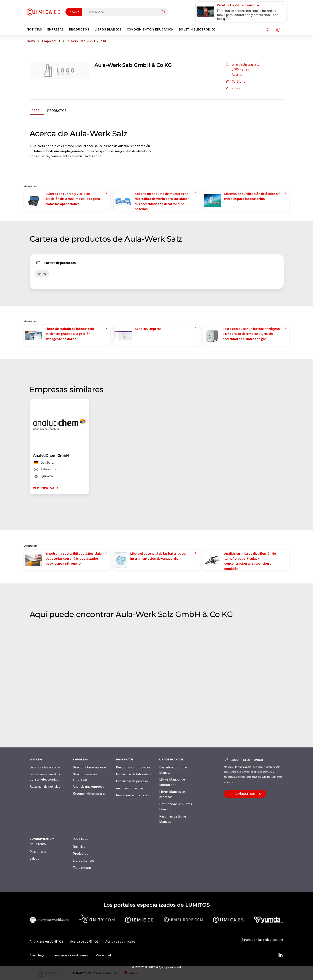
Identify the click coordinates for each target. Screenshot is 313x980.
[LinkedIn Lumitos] (281, 955)
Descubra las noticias (45, 767)
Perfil (37, 111)
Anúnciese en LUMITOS (46, 941)
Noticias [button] (34, 29)
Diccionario (38, 851)
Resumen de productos (133, 795)
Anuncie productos (130, 788)
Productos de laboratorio (135, 774)
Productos (57, 111)
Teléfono (235, 81)
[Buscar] (164, 12)
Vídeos (34, 858)
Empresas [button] (56, 29)
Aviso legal (38, 955)
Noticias (79, 847)
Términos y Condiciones (71, 955)
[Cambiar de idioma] (278, 30)
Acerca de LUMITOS (84, 941)
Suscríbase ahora (245, 794)
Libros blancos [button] (108, 29)
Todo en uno (82, 868)
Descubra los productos (133, 767)
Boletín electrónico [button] (197, 29)
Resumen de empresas (89, 793)
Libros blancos (84, 860)
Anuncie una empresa (88, 786)
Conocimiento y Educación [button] (150, 29)
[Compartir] (266, 30)
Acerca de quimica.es (120, 941)
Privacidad (103, 955)
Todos (73, 12)
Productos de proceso (132, 781)
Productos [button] (79, 29)
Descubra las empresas (90, 767)
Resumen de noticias (45, 786)
